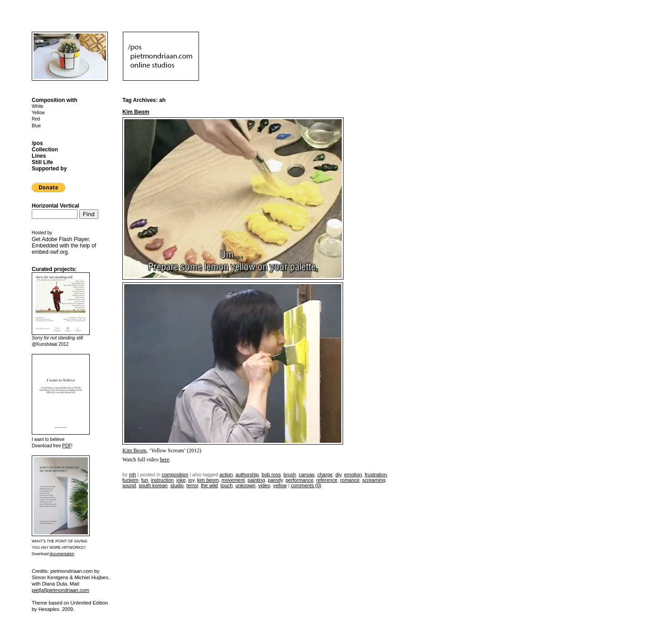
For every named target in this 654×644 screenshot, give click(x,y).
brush (290, 475)
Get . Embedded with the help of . (64, 246)
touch (227, 485)
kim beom (208, 480)
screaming (374, 480)
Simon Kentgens (50, 577)
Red (36, 119)
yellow (280, 485)
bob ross (271, 475)
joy (191, 480)
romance (350, 480)
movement (233, 480)
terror (192, 485)
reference (327, 480)
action (226, 475)
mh (133, 475)
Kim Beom (136, 112)
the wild (209, 485)
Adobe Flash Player (65, 239)
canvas (307, 475)
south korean (153, 485)
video (264, 485)
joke (181, 480)
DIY (338, 475)
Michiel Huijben (91, 577)
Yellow (38, 113)
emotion (353, 475)
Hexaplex (49, 609)
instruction (162, 480)
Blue (36, 126)
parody (275, 480)
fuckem (130, 480)
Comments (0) (306, 485)
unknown (246, 485)
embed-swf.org (50, 252)
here (165, 460)
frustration (376, 475)
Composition (175, 475)
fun (145, 480)
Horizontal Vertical (56, 206)
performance (300, 480)
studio (177, 485)
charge (325, 475)
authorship (247, 475)
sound (129, 485)
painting (256, 480)
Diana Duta (55, 584)
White (38, 106)
